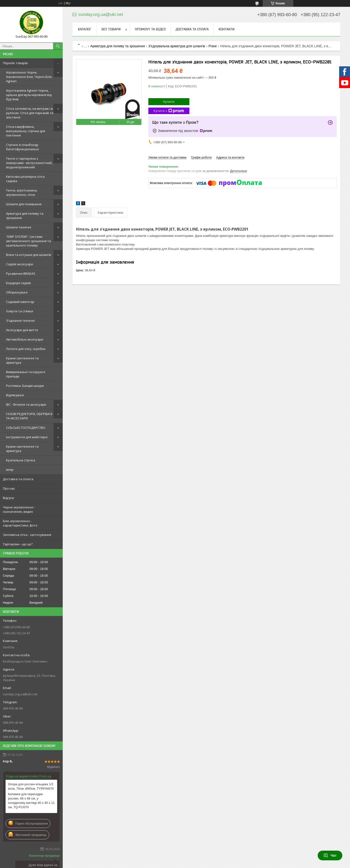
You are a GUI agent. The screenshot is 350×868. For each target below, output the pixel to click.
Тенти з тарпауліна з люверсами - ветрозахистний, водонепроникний (29, 163)
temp (10, 470)
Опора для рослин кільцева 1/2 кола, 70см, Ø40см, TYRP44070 (31, 786)
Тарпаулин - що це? (18, 544)
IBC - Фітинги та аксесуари (26, 404)
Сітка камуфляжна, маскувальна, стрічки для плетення (26, 131)
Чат (330, 855)
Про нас (9, 488)
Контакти (226, 29)
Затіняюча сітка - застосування (27, 535)
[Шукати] (58, 46)
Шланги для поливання (24, 204)
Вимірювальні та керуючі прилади (26, 374)
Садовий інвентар (20, 302)
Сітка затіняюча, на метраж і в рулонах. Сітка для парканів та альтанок (30, 113)
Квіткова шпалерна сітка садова (25, 179)
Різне (213, 46)
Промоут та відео (150, 29)
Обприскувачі (17, 292)
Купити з (169, 111)
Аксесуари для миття (22, 330)
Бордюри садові (18, 283)
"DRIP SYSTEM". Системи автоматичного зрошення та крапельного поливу (28, 241)
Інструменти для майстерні (27, 437)
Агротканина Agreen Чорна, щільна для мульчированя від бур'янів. (29, 95)
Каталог (85, 29)
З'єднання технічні (20, 321)
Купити (169, 102)
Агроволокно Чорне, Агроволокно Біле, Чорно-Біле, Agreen (29, 77)
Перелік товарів (15, 63)
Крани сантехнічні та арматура (22, 360)
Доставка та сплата (18, 479)
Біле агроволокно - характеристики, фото (20, 523)
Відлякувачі (15, 395)
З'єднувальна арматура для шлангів (177, 46)
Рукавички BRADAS (21, 273)
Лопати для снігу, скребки (26, 349)
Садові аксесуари (20, 264)
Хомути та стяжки (20, 311)
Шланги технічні (19, 227)
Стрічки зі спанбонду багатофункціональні (22, 147)
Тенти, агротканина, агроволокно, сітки (22, 192)
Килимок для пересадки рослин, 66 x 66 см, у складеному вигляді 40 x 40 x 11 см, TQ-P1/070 (31, 801)
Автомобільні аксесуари (25, 339)
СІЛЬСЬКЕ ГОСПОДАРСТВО (26, 428)
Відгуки (8, 498)
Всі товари (111, 29)
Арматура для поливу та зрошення (25, 216)
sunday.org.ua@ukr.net (20, 694)
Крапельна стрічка (21, 460)
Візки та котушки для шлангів (29, 255)
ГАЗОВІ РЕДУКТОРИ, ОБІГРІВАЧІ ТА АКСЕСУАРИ (29, 416)
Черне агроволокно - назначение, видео (19, 509)
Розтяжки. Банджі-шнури (25, 386)
